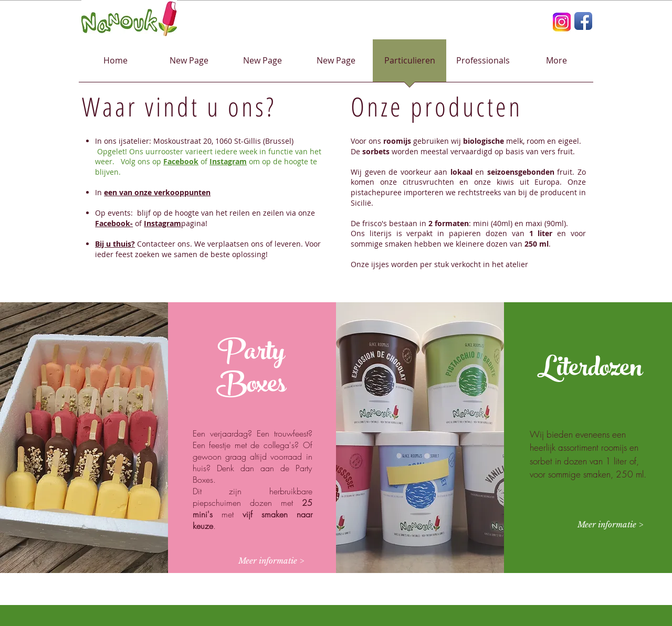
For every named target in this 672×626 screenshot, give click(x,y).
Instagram (228, 161)
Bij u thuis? (115, 244)
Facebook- (114, 223)
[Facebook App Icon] (583, 21)
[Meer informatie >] (271, 561)
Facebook (181, 161)
